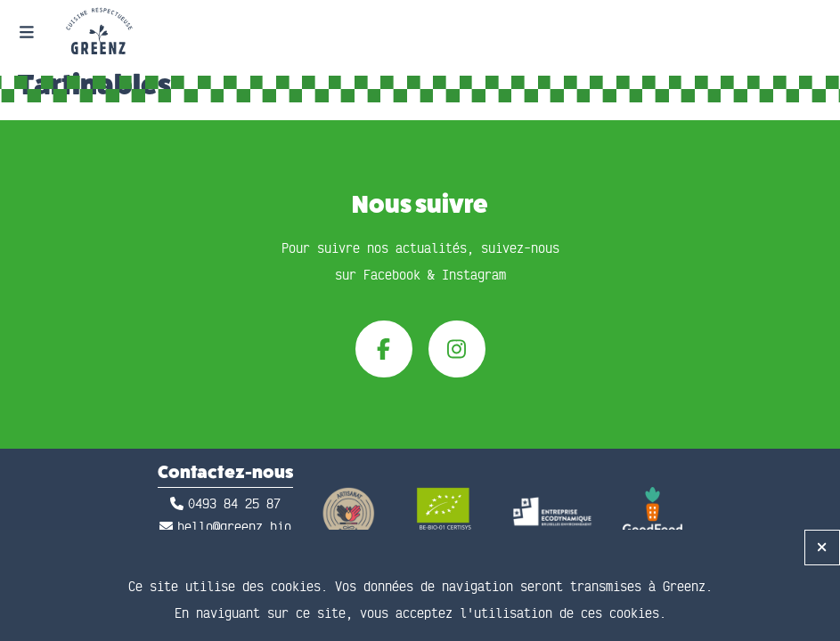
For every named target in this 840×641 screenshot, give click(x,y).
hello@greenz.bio (234, 527)
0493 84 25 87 (234, 504)
